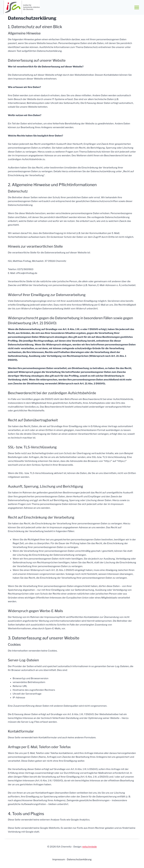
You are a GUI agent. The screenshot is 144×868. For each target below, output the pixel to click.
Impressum (59, 859)
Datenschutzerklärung (79, 859)
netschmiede (89, 847)
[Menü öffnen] (137, 7)
